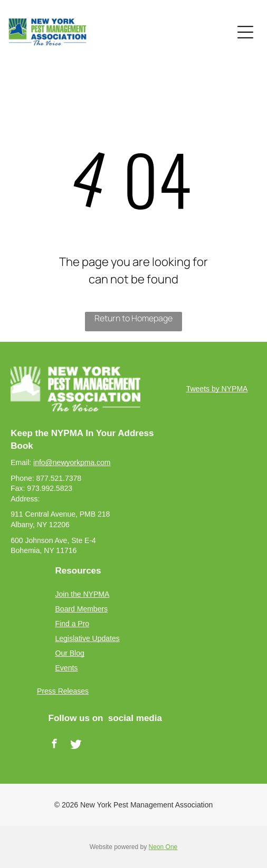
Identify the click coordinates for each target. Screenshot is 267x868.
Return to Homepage (133, 318)
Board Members (82, 609)
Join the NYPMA (83, 594)
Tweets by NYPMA (217, 389)
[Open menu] (245, 32)
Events (67, 668)
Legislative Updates (88, 638)
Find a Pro (73, 624)
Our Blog (70, 653)
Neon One (163, 847)
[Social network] (76, 745)
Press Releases (63, 691)
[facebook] (55, 745)
